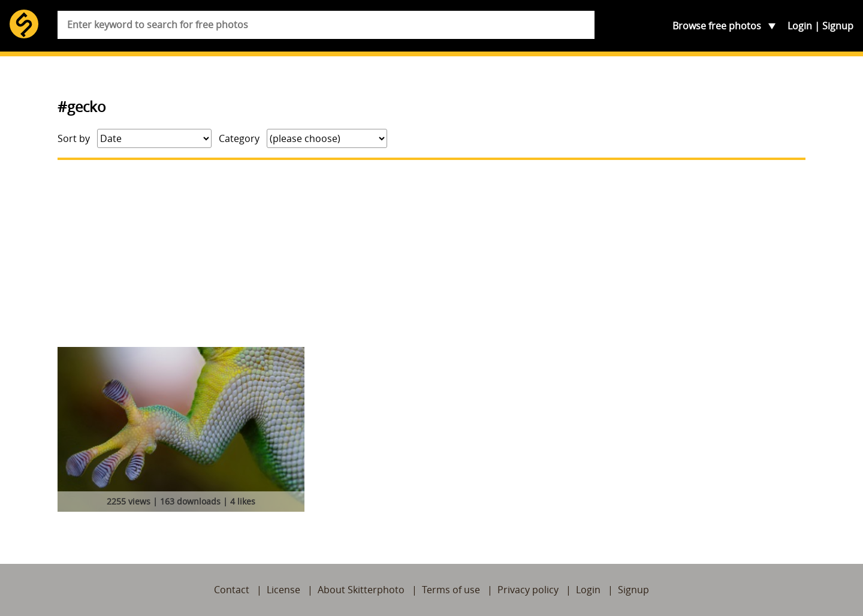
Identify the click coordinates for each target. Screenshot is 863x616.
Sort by (74, 138)
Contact (232, 590)
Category (239, 138)
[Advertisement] (431, 253)
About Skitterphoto (361, 590)
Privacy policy (528, 590)
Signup (838, 26)
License (283, 590)
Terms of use (451, 590)
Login (800, 26)
